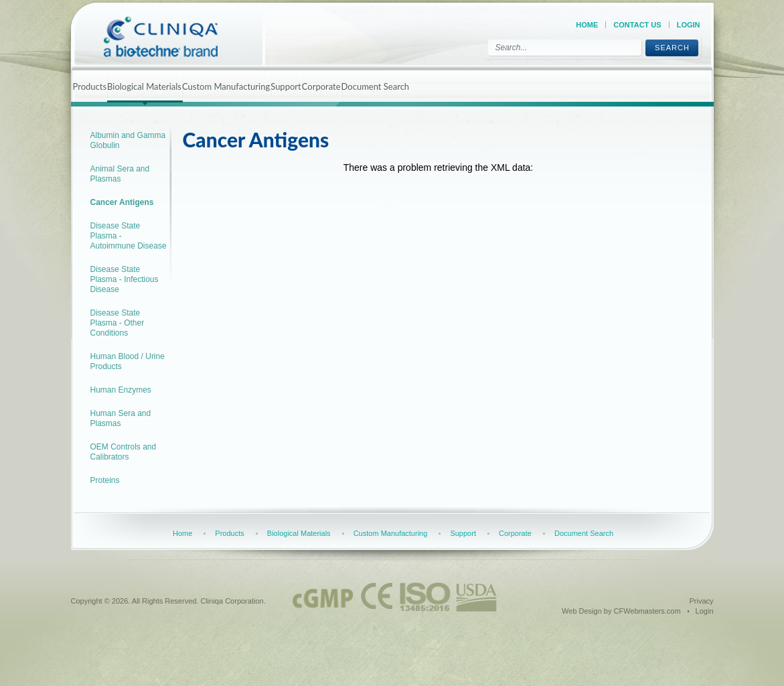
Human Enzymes (121, 390)
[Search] (565, 48)
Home (587, 25)
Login (689, 25)
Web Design (582, 611)
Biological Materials (144, 86)
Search (672, 48)
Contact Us (637, 25)
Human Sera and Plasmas (121, 418)
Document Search (376, 86)
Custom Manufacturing (226, 86)
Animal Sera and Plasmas (120, 174)
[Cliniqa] (172, 37)
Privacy (701, 601)
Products (90, 86)
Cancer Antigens (122, 202)
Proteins (105, 480)
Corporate (321, 86)
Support (286, 86)
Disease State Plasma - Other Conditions (117, 323)
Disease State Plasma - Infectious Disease (125, 279)
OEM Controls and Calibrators (124, 452)
